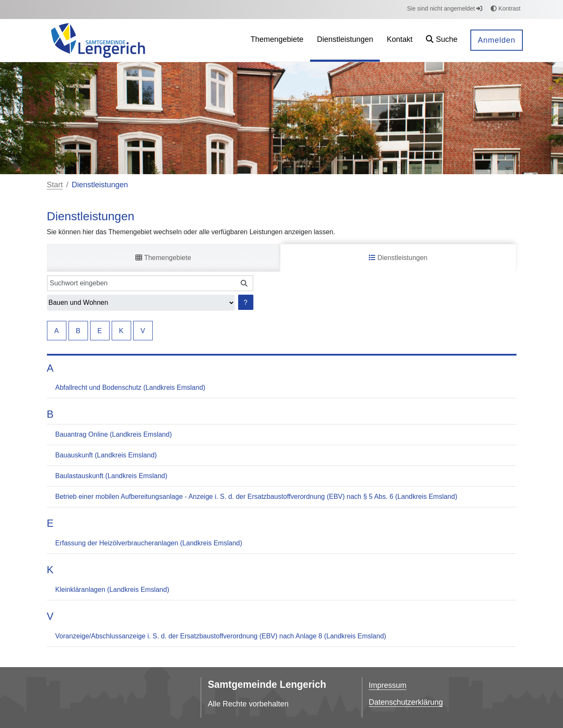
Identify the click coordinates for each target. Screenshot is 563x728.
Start (55, 185)
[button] (442, 40)
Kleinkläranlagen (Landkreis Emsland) (112, 590)
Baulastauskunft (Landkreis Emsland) (111, 476)
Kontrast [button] (505, 8)
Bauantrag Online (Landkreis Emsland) (114, 434)
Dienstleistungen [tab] (398, 258)
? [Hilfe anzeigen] (246, 302)
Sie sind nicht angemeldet (445, 8)
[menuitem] (277, 40)
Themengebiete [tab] (163, 258)
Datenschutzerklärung (406, 702)
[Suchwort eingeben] (141, 283)
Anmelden (496, 40)
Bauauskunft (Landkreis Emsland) (106, 455)
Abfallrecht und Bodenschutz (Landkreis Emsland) (130, 387)
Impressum (388, 685)
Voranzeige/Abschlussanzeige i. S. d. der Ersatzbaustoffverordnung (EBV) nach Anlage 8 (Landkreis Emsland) (221, 636)
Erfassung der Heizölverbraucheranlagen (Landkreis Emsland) (149, 543)
